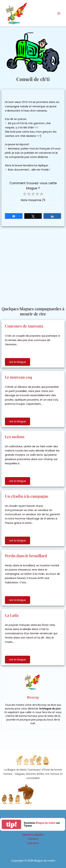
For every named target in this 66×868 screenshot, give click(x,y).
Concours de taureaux (24, 326)
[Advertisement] (33, 264)
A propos (33, 843)
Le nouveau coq (18, 377)
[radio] (25, 194)
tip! (11, 824)
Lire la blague (18, 362)
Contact (33, 839)
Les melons (15, 437)
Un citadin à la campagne (27, 496)
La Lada (12, 615)
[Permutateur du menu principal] (59, 13)
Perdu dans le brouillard (26, 556)
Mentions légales (33, 835)
